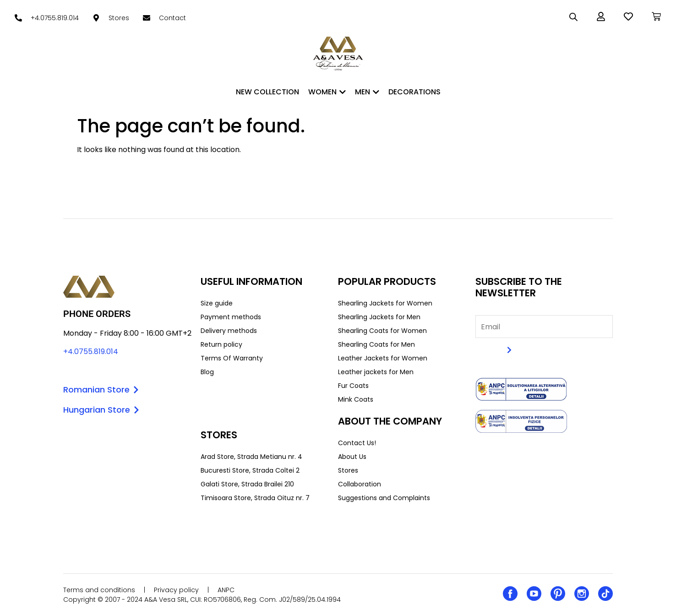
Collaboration (360, 484)
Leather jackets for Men (376, 372)
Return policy (221, 344)
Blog (207, 372)
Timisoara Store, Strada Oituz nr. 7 (255, 498)
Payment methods (231, 317)
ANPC (226, 590)
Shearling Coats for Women (382, 331)
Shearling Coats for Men (376, 344)
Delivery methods (229, 331)
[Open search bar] (573, 17)
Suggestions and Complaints (384, 498)
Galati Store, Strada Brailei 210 (247, 484)
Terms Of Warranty (232, 358)
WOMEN (327, 92)
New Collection (267, 92)
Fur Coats (353, 386)
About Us (352, 457)
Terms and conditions (99, 590)
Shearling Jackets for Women (385, 303)
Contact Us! (357, 443)
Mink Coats (356, 399)
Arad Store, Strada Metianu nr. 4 (251, 457)
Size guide (217, 303)
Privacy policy (176, 590)
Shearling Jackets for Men (379, 317)
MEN (367, 92)
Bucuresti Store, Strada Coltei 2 (250, 470)
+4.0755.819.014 (91, 352)
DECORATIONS (414, 92)
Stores (348, 470)
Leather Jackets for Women (383, 358)
